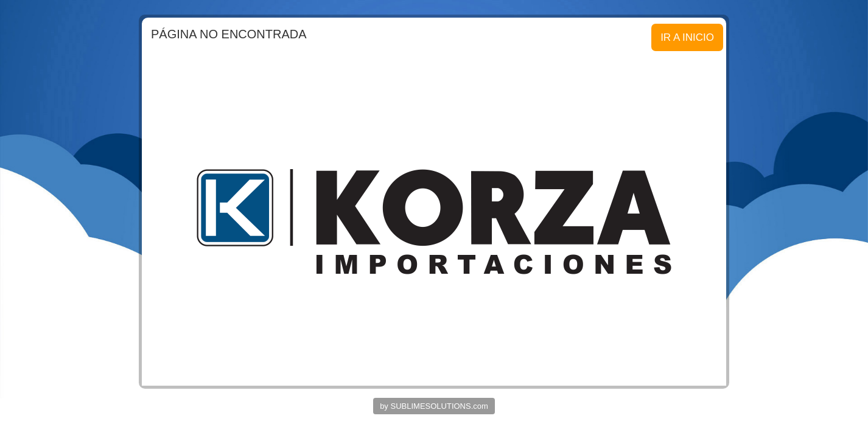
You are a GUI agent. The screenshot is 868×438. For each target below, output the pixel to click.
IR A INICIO (687, 37)
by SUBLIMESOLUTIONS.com (434, 406)
